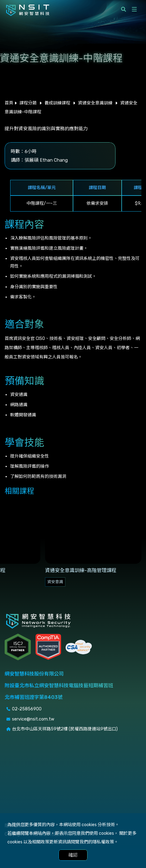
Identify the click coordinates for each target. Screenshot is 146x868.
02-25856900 (27, 709)
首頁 (9, 103)
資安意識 (55, 582)
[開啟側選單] (134, 9)
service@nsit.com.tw (33, 719)
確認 (73, 855)
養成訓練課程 (57, 103)
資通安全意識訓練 (95, 103)
